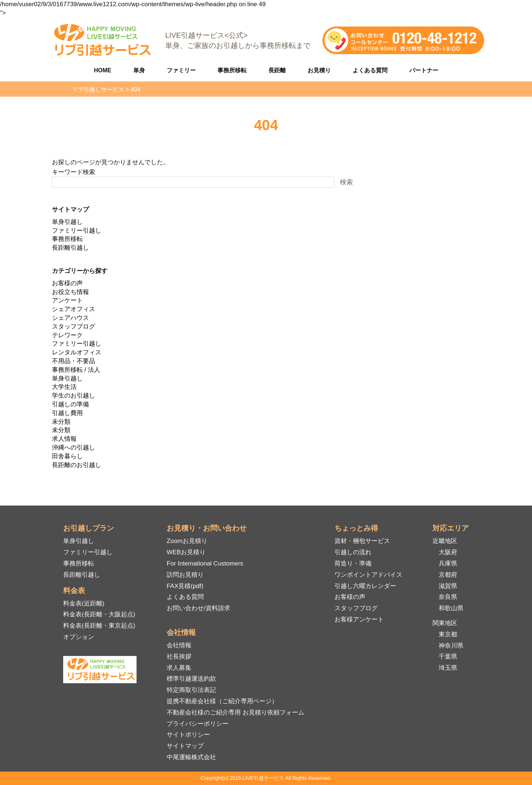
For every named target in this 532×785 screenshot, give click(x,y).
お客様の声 (67, 283)
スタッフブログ (74, 327)
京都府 (448, 575)
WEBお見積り (186, 552)
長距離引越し (70, 248)
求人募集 (179, 668)
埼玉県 (448, 668)
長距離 (277, 70)
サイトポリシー (188, 735)
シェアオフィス (74, 309)
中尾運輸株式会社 (191, 757)
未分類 (61, 422)
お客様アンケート (359, 619)
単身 (139, 70)
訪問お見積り (185, 575)
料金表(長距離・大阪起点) (99, 614)
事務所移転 (232, 70)
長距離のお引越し (77, 465)
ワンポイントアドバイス (368, 575)
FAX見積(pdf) (185, 586)
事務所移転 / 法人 (76, 370)
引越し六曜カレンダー (365, 586)
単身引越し (67, 222)
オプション (79, 637)
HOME (103, 70)
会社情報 (179, 645)
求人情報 (64, 439)
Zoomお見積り (187, 541)
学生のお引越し (74, 396)
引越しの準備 (70, 404)
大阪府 (448, 552)
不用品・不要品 (74, 361)
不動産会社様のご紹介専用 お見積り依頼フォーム (235, 712)
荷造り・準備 (353, 563)
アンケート (67, 300)
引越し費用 (67, 413)
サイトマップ (185, 746)
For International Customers (205, 563)
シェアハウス (70, 318)
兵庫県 (448, 563)
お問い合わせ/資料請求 (198, 608)
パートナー (424, 70)
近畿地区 (445, 541)
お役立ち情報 (70, 292)
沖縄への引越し (74, 448)
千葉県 (448, 657)
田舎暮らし (67, 456)
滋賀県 (448, 586)
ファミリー (181, 70)
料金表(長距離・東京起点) (99, 626)
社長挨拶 (179, 657)
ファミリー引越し (77, 231)
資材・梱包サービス (362, 541)
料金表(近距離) (84, 603)
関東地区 (445, 623)
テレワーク (67, 335)
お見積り (319, 70)
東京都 (448, 634)
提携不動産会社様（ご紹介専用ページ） (222, 701)
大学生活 (64, 387)
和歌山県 (451, 608)
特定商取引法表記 (191, 690)
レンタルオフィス (77, 352)
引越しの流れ (353, 552)
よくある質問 (370, 70)
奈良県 (448, 597)
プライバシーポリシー (198, 724)
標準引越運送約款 (191, 679)
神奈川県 (451, 646)
